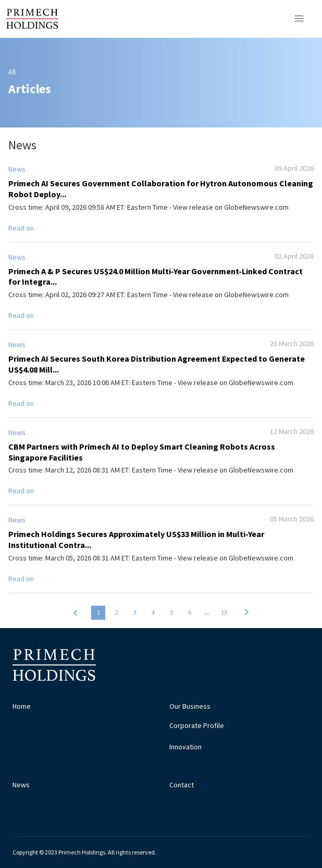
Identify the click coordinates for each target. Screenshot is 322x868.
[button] (76, 612)
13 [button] (224, 612)
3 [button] (135, 612)
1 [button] (98, 612)
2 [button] (117, 612)
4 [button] (153, 612)
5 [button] (171, 612)
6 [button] (190, 612)
